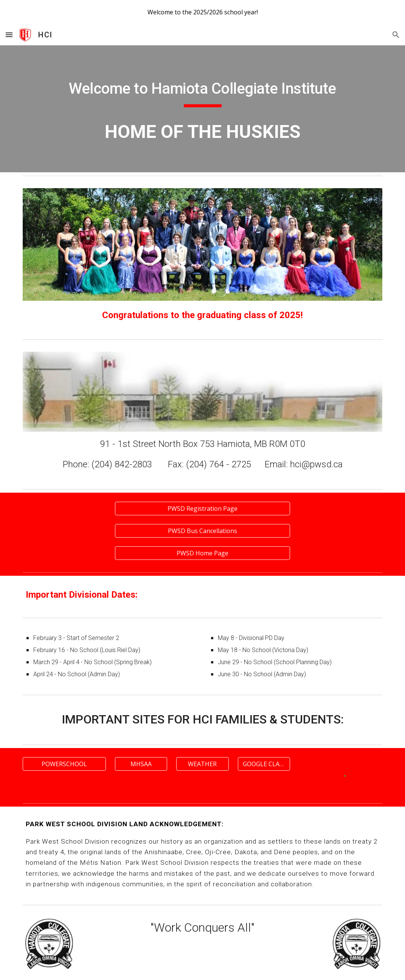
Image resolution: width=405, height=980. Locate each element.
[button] (9, 35)
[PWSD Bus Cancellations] (202, 531)
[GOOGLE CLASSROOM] (264, 764)
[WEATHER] (202, 764)
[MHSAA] (141, 764)
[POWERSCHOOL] (64, 764)
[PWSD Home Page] (202, 553)
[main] (202, 90)
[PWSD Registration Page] (202, 509)
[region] (202, 12)
